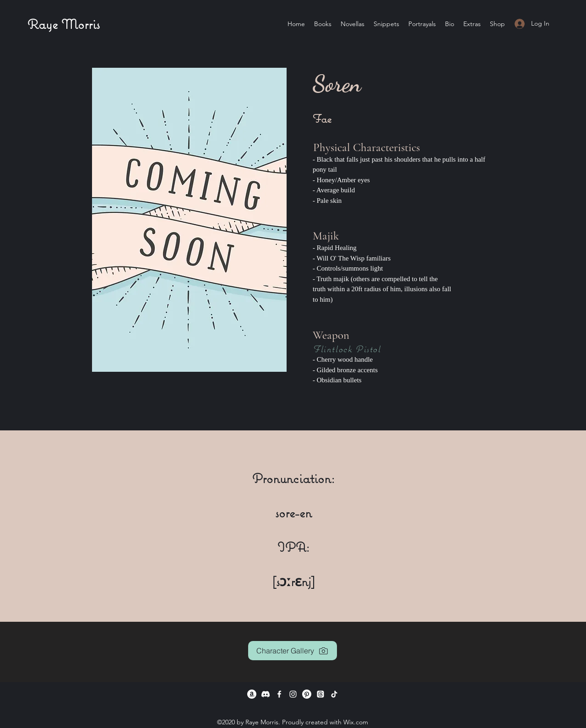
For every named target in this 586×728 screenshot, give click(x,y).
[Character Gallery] (293, 651)
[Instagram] (293, 694)
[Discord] (266, 694)
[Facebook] (279, 694)
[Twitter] (320, 694)
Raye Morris (64, 24)
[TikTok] (334, 694)
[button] (422, 24)
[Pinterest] (307, 694)
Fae (322, 119)
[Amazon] (252, 694)
